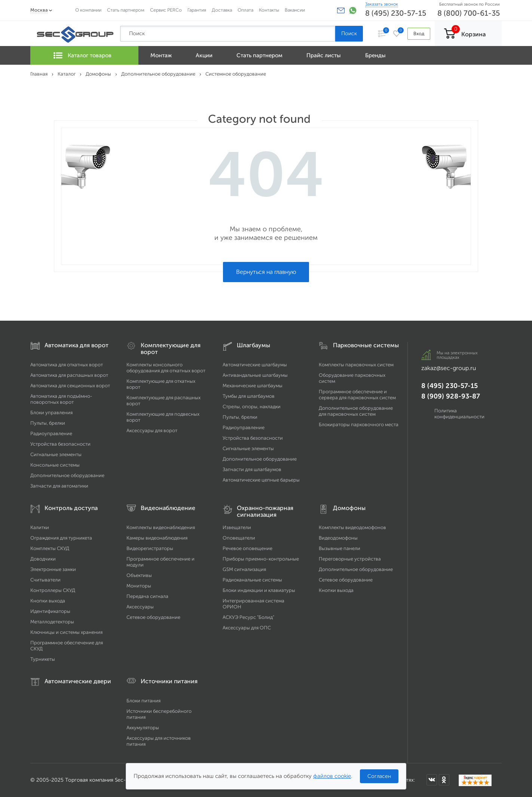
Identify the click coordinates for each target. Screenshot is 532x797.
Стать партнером (126, 10)
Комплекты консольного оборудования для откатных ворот (166, 368)
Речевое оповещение (247, 548)
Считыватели (45, 580)
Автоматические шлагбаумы (255, 365)
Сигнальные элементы (56, 454)
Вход (419, 33)
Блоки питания (143, 701)
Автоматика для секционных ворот (70, 386)
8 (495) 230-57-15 (396, 13)
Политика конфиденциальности (459, 414)
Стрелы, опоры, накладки (252, 407)
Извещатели (237, 527)
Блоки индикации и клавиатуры (259, 590)
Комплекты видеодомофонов (352, 527)
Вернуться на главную (266, 272)
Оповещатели (239, 538)
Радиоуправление (51, 433)
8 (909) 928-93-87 (451, 396)
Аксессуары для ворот (152, 430)
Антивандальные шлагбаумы (255, 375)
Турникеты (43, 659)
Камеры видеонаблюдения (157, 538)
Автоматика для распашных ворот (69, 375)
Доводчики (43, 559)
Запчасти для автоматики (59, 486)
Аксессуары (140, 607)
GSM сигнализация (244, 569)
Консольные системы (55, 465)
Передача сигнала (147, 596)
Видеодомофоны (338, 538)
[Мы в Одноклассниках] (444, 780)
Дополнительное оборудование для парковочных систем (356, 411)
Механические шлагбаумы (253, 386)
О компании (88, 10)
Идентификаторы (50, 611)
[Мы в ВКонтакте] (432, 780)
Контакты (269, 10)
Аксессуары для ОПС (247, 628)
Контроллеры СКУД (53, 590)
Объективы (139, 575)
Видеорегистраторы (150, 548)
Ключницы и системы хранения (66, 632)
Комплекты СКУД (50, 548)
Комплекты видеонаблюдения (161, 527)
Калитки (40, 527)
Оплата (245, 10)
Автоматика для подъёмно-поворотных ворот (61, 399)
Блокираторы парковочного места (359, 425)
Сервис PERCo (166, 10)
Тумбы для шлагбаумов (249, 396)
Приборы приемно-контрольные (261, 559)
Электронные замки (53, 569)
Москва (39, 10)
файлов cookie (332, 776)
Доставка (222, 10)
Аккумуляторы (143, 728)
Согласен (379, 776)
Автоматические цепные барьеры (261, 480)
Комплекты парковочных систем (356, 365)
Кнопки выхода (48, 601)
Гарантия (197, 10)
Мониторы (139, 586)
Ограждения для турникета (61, 538)
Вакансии (295, 10)
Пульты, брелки (48, 423)
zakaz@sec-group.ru (449, 368)
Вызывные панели (340, 548)
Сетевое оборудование (153, 617)
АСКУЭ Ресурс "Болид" (248, 617)
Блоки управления (51, 413)
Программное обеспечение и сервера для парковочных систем (357, 395)
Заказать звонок (382, 4)
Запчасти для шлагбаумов (252, 469)
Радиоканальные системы (252, 580)
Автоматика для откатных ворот (67, 365)
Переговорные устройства (350, 559)
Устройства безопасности (60, 444)
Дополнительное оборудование (67, 475)
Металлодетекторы (52, 622)
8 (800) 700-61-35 (469, 13)
